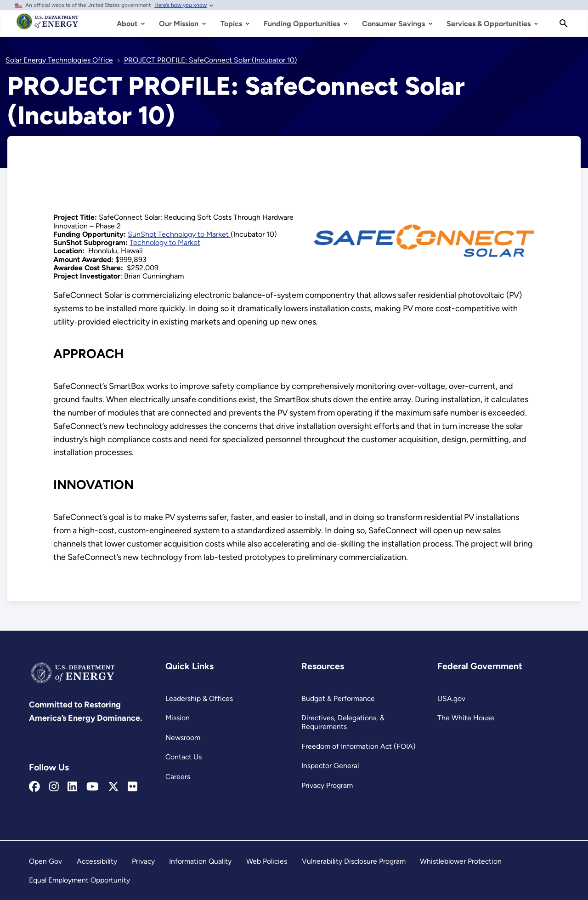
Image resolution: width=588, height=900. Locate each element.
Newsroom (183, 738)
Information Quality (200, 861)
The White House (466, 718)
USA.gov (451, 698)
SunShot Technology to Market (179, 234)
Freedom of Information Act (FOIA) (359, 746)
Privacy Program (327, 785)
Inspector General (330, 766)
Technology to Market (165, 242)
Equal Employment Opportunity (79, 880)
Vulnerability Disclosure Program (354, 861)
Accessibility (97, 861)
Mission (178, 718)
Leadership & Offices (199, 698)
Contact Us (184, 757)
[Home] (48, 26)
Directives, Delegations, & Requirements (343, 722)
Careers (178, 777)
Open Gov (45, 861)
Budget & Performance (338, 698)
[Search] (564, 23)
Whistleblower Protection (461, 861)
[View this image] (424, 266)
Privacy (143, 861)
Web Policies (267, 861)
